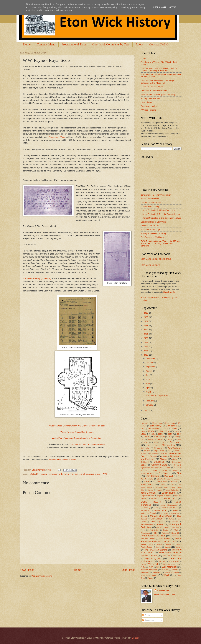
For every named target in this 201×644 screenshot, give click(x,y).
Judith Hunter (169, 493)
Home (27, 44)
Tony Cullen (177, 556)
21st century (145, 448)
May (148, 384)
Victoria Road (174, 562)
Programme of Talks (74, 44)
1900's (174, 429)
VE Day (162, 562)
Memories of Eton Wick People (154, 91)
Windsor (156, 572)
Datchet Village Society (151, 202)
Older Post (128, 570)
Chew (175, 459)
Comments (148, 620)
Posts (146, 615)
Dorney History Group (150, 206)
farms (147, 482)
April (148, 388)
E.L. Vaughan (165, 473)
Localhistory (145, 508)
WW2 (166, 575)
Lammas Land (169, 498)
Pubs (155, 533)
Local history (151, 502)
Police (158, 527)
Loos (156, 508)
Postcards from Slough (150, 230)
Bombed (143, 453)
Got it (173, 7)
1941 (156, 437)
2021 (146, 334)
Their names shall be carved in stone (86, 474)
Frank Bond (147, 484)
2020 (146, 338)
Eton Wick (169, 476)
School (168, 544)
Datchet (165, 470)
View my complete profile (164, 594)
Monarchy (164, 513)
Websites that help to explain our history (158, 94)
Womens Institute (172, 572)
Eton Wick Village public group (156, 259)
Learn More (160, 7)
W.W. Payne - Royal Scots (157, 395)
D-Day (155, 470)
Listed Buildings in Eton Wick (153, 222)
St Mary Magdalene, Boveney (153, 233)
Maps (175, 511)
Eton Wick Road (164, 479)
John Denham (148, 493)
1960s (179, 440)
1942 (163, 437)
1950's (150, 439)
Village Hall (153, 564)
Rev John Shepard (148, 539)
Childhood (145, 462)
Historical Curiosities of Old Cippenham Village (161, 218)
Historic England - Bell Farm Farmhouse (158, 210)
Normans (144, 516)
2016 (146, 355)
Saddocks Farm (147, 544)
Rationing (165, 533)
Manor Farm (160, 510)
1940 (179, 434)
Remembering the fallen (58, 474)
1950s (159, 439)
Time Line (166, 556)
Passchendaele (147, 524)
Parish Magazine (158, 522)
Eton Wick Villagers (150, 265)
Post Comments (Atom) (42, 576)
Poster (166, 530)
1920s (143, 434)
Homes (151, 490)
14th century (170, 423)
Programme (145, 533)
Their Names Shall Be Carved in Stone (87, 444)
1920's (177, 431)
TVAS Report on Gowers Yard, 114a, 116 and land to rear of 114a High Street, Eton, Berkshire (160, 243)
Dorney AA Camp (148, 473)
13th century (157, 423)
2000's (148, 445)
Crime (168, 468)
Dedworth (175, 470)
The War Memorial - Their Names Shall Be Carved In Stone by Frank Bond (159, 69)
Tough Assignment (153, 558)
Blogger (135, 638)
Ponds (166, 527)
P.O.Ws (171, 519)
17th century (172, 426)
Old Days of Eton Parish (161, 516)
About (139, 44)
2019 (146, 342)
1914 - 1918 (164, 431)
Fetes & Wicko (162, 482)
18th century (153, 429)
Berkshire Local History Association (156, 195)
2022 (146, 330)
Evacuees (178, 479)
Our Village (157, 519)
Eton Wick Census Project (152, 87)
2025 (146, 317)
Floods (174, 482)
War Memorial (169, 567)
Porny (143, 530)
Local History (146, 102)
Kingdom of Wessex (164, 496)
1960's (170, 439)
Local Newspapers (169, 505)
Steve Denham (163, 590)
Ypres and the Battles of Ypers (62, 460)
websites (175, 570)
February (150, 401)
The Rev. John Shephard (156, 550)
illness (160, 490)
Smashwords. (169, 292)
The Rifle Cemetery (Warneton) (37, 278)
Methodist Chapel (148, 513)
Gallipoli (163, 485)
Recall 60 (175, 533)
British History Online (150, 199)
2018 (146, 346)
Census (153, 456)
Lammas (154, 498)
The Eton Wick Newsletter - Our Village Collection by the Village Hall (157, 82)
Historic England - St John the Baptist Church (160, 214)
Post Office (154, 530)
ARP (169, 451)
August (149, 371)
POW (176, 530)
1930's (153, 434)
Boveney (164, 453)
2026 (146, 313)
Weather (165, 570)
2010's (156, 445)
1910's (32, 474)
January (150, 405)
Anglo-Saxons (159, 451)
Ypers (151, 578)
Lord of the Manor (170, 508)
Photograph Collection (150, 98)
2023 (146, 325)
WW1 (105, 474)
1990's (163, 442)
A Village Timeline (148, 110)
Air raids (147, 451)
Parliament (175, 522)
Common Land (159, 465)
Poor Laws (175, 527)
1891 (142, 429)
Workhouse (145, 575)
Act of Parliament (175, 448)
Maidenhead (145, 511)
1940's (147, 437)
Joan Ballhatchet (172, 490)
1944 (177, 437)
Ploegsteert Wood (57, 137)
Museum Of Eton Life (150, 226)
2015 (146, 410)
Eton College (152, 476)
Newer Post (27, 570)
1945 (143, 439)
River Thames (165, 539)
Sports (168, 547)
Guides (158, 487)
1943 (170, 437)
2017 (146, 351)
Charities (164, 459)
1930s (161, 434)
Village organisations (171, 564)
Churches (159, 462)
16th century (156, 426)
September (151, 367)
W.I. (158, 567)
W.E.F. (151, 567)
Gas (172, 485)
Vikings (143, 564)
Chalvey (164, 456)
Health (166, 487)
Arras (177, 451)
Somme (158, 547)
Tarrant (178, 547)
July (148, 375)
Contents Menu (46, 44)
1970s (146, 442)
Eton (179, 473)
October (150, 362)
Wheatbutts (145, 572)
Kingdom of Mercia (147, 496)
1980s (155, 442)
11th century (145, 423)
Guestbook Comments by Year (111, 44)
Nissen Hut (175, 513)
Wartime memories (149, 106)
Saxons (159, 544)
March (149, 392)
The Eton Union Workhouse (153, 237)
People (160, 524)
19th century (175, 442)
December (151, 358)
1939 (170, 434)
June (148, 379)
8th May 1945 (159, 448)
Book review (153, 453)
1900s (143, 431)
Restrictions (175, 536)
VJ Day (143, 567)
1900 (166, 429)
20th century (42, 474)
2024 (146, 321)
